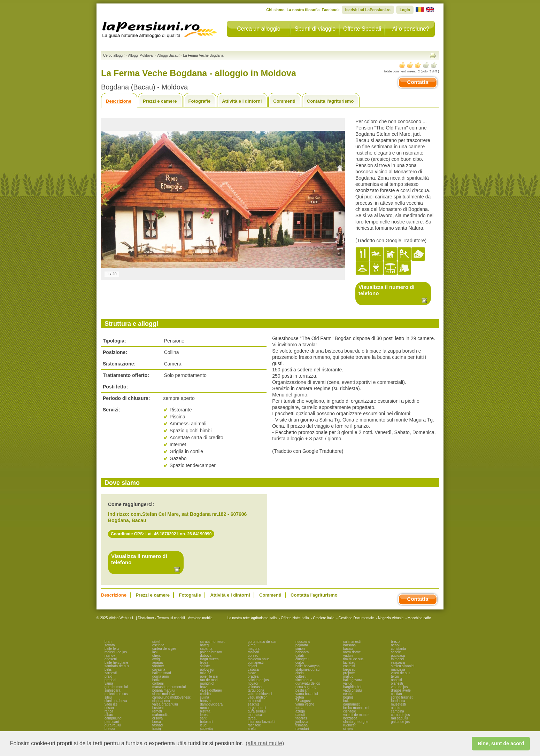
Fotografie (200, 101)
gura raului (113, 725)
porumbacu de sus (262, 642)
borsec (253, 656)
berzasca (350, 718)
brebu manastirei (356, 708)
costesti (349, 666)
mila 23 (206, 673)
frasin (156, 729)
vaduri (348, 656)
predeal (110, 680)
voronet (158, 666)
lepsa (204, 663)
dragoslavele (401, 690)
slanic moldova (164, 694)
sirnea (348, 729)
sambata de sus (117, 666)
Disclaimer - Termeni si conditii (161, 618)
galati (300, 656)
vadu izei (111, 704)
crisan (109, 708)
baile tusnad (162, 673)
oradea (253, 676)
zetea (300, 697)
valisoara (398, 663)
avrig (156, 659)
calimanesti (352, 642)
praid (108, 676)
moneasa (255, 715)
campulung (113, 718)
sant (203, 718)
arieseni (111, 659)
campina (398, 711)
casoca (253, 670)
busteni (158, 708)
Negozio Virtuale (391, 618)
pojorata (302, 645)
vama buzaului (307, 694)
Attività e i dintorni (242, 101)
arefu (252, 729)
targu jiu (349, 670)
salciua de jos (258, 680)
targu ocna (256, 690)
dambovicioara (211, 704)
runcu (204, 708)
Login (405, 10)
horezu (205, 701)
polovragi (207, 670)
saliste (205, 666)
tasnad (157, 725)
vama (109, 683)
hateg (204, 645)
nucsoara (303, 642)
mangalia (398, 670)
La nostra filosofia (303, 10)
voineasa (255, 687)
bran (108, 642)
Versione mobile (200, 618)
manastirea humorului (169, 687)
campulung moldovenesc (172, 697)
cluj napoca (161, 701)
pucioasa (398, 656)
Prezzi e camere (160, 101)
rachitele (254, 725)
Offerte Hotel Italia (295, 618)
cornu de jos (400, 715)
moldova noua (259, 659)
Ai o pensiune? (411, 29)
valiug (348, 683)
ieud (203, 725)
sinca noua (304, 680)
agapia (157, 663)
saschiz (253, 704)
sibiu (108, 697)
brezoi (396, 642)
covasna (159, 670)
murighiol (207, 683)
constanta (398, 649)
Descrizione (119, 101)
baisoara (302, 652)
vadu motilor (257, 697)
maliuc (348, 676)
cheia (156, 656)
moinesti (254, 701)
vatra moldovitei (260, 694)
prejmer (349, 673)
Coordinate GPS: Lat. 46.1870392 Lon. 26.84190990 (161, 534)
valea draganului (165, 704)
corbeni (158, 683)
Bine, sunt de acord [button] (501, 743)
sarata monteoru (213, 642)
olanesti (397, 683)
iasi (155, 652)
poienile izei (209, 676)
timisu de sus (353, 659)
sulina (205, 697)
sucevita (206, 729)
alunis (395, 708)
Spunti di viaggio (315, 29)
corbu (300, 663)
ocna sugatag (306, 687)
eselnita (158, 645)
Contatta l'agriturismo (330, 101)
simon (300, 649)
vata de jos (399, 687)
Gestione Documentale (356, 618)
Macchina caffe (419, 618)
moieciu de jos (116, 652)
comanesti (256, 663)
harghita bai (352, 687)
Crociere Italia (324, 618)
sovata (110, 645)
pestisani (302, 690)
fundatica (398, 701)
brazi (204, 687)
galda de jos (400, 722)
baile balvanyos (307, 666)
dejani (252, 666)
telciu (395, 676)
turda (299, 708)
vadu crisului (353, 690)
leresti (205, 715)
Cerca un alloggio (259, 29)
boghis (348, 697)
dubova (206, 656)
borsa (157, 722)
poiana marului (164, 690)
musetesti (398, 704)
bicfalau (349, 663)
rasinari (253, 652)
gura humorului (116, 687)
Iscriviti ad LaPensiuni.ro (368, 10)
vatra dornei (352, 652)
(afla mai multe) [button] (265, 743)
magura (254, 649)
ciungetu (302, 659)
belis (108, 670)
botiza (157, 680)
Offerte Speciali (362, 29)
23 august (303, 701)
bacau (348, 649)
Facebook (330, 10)
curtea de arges (164, 649)
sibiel (156, 642)
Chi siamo (275, 10)
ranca (109, 711)
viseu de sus (401, 673)
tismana (302, 725)
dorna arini (160, 676)
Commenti (284, 101)
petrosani (112, 722)
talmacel (397, 659)
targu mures (209, 659)
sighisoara (113, 690)
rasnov (110, 656)
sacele (396, 652)
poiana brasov (211, 652)
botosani (207, 722)
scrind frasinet (402, 697)
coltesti (301, 676)
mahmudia (160, 715)
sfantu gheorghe (356, 722)
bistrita (205, 711)
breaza (110, 729)
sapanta (206, 649)
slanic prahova (116, 701)
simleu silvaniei (403, 666)
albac (109, 715)
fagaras (301, 718)
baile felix (112, 649)
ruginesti (350, 725)
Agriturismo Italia (264, 618)
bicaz (252, 673)
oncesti (396, 680)
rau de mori (209, 680)
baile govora (353, 680)
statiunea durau (307, 670)
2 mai (252, 645)
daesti (300, 715)
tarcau (253, 718)
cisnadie (350, 711)
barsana (349, 645)
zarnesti (111, 673)
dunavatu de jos (308, 683)
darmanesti (352, 704)
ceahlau (349, 694)
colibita (205, 694)
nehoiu (396, 645)
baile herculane (116, 663)
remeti (157, 711)
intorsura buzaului (261, 722)
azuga (300, 711)
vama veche (305, 704)
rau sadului (399, 718)
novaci (253, 683)
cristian (396, 694)
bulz (346, 701)
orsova (157, 718)
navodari (302, 729)
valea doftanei (211, 690)
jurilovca (302, 722)
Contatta (418, 82)
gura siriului (257, 711)
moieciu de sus (116, 694)
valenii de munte (356, 715)
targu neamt (257, 708)
